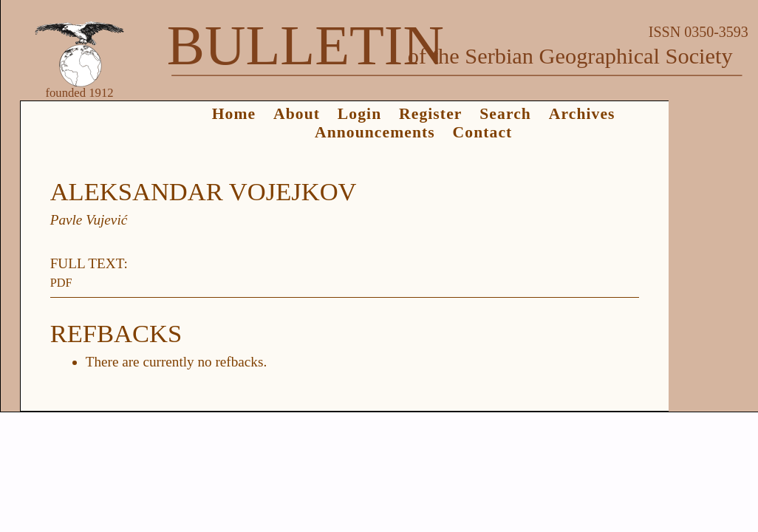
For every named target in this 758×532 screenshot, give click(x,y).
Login (359, 114)
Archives (582, 114)
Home (234, 114)
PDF (61, 283)
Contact (483, 132)
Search (505, 114)
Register (430, 114)
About (297, 114)
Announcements (375, 132)
